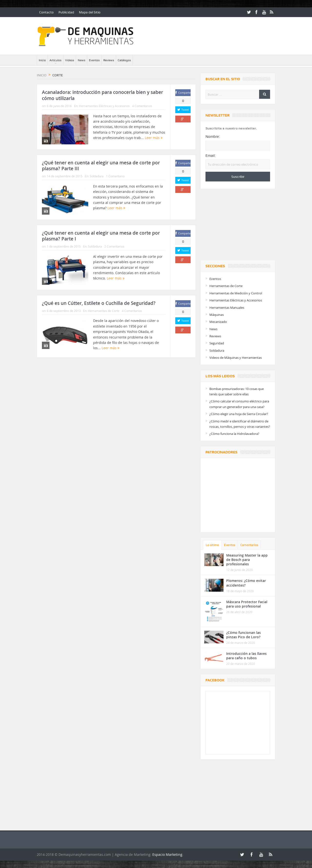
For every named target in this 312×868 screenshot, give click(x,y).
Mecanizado (218, 322)
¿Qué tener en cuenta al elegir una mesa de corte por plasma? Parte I (101, 236)
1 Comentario (115, 176)
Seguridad (217, 343)
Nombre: (213, 137)
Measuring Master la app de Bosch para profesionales (247, 560)
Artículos (55, 60)
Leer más (154, 138)
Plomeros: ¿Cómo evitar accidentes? (246, 583)
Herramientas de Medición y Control (236, 293)
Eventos (94, 60)
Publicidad (66, 12)
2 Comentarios (114, 246)
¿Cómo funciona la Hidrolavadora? (234, 434)
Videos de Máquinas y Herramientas (236, 358)
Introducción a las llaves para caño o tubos (246, 656)
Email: (211, 156)
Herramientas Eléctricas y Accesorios (104, 106)
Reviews (109, 60)
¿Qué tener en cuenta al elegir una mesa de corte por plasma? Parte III (101, 166)
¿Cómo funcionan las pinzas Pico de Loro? (244, 635)
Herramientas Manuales (227, 308)
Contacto (46, 12)
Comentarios (249, 545)
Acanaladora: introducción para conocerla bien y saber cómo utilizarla (102, 95)
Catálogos (124, 60)
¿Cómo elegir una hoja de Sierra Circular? (239, 414)
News (82, 60)
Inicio (42, 60)
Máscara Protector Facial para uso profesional (247, 604)
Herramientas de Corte (104, 311)
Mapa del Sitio (90, 12)
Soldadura (97, 176)
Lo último (212, 545)
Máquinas (217, 315)
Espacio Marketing (167, 854)
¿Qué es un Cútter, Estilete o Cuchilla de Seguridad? (99, 303)
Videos (70, 60)
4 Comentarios (142, 106)
